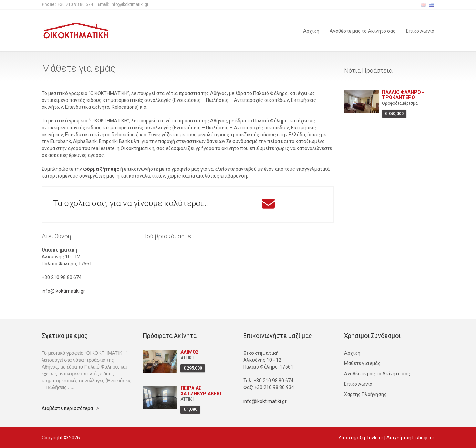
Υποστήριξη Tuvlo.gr (361, 438)
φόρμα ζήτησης (101, 169)
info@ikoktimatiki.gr (63, 291)
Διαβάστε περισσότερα (67, 408)
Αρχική (311, 30)
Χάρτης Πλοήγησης (365, 394)
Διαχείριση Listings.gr (410, 438)
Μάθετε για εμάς (362, 363)
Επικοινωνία (420, 30)
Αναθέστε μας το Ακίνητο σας (363, 30)
